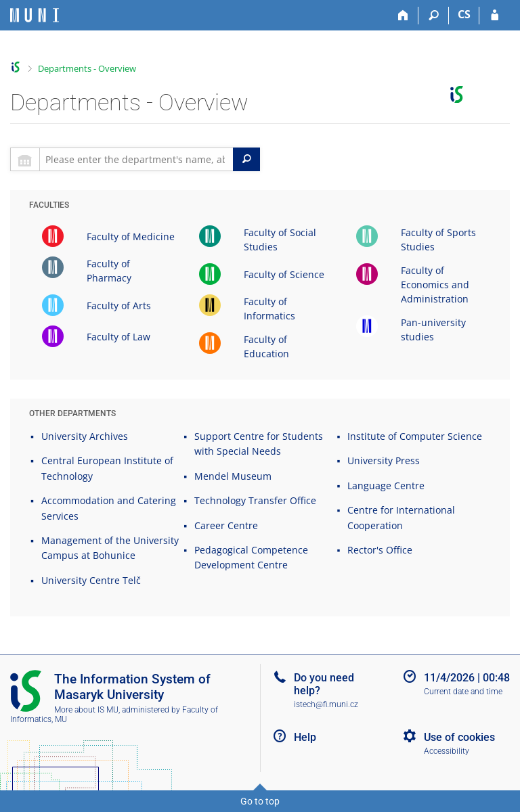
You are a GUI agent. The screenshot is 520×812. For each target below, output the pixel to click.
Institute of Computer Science (415, 436)
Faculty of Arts (119, 306)
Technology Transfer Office (255, 500)
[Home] (403, 16)
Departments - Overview (87, 68)
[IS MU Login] (495, 16)
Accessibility (447, 751)
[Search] (434, 16)
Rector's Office (380, 550)
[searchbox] (136, 159)
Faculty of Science (284, 274)
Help (305, 737)
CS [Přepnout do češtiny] (464, 14)
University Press (384, 460)
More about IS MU (86, 710)
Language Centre (386, 486)
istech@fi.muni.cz (326, 704)
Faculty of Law (118, 337)
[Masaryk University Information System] (35, 15)
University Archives (85, 436)
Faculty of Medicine (131, 236)
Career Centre (226, 525)
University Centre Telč (91, 580)
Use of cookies (459, 737)
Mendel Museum (233, 476)
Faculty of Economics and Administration (435, 285)
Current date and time (463, 692)
